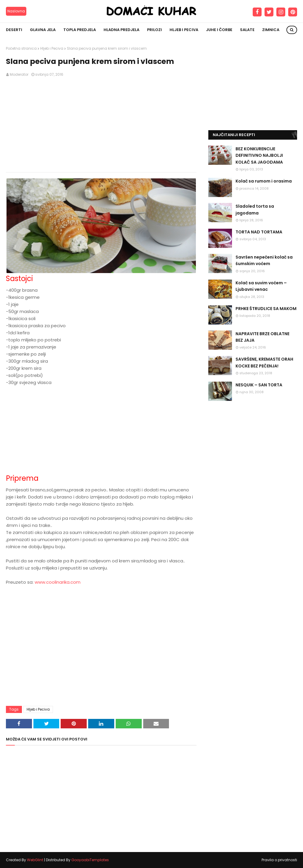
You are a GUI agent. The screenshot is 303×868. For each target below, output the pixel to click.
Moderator (19, 74)
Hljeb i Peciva (52, 48)
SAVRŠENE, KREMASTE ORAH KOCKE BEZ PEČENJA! (264, 362)
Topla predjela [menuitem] (80, 30)
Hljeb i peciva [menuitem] (184, 30)
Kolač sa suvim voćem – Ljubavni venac (261, 286)
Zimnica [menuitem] (271, 30)
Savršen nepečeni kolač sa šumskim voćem (264, 260)
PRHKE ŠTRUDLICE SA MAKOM (266, 309)
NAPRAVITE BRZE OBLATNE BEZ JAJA (262, 337)
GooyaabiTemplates (90, 860)
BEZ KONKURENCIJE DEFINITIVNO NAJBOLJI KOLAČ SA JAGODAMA (259, 155)
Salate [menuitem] (247, 30)
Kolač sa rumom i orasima (264, 181)
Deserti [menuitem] (14, 30)
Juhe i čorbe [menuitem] (219, 30)
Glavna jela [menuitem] (43, 30)
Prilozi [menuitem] (154, 30)
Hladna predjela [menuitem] (121, 30)
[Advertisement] (101, 125)
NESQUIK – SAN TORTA (259, 385)
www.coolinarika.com (58, 582)
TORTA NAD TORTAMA (259, 232)
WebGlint (35, 860)
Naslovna (16, 11)
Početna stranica (21, 48)
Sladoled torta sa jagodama (255, 209)
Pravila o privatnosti (279, 860)
